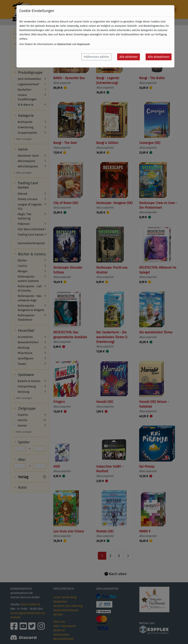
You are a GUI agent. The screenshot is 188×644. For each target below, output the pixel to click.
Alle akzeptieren (159, 57)
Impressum (83, 44)
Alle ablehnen (129, 57)
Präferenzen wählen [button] (96, 57)
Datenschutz (64, 44)
